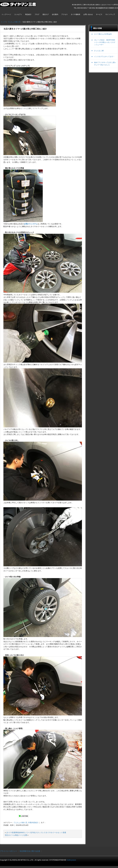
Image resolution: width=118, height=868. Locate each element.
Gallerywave (71, 860)
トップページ (6, 14)
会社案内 (55, 14)
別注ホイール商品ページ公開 (16, 835)
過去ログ (46, 14)
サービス (99, 14)
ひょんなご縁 (99, 51)
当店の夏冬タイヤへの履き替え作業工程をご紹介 (25, 29)
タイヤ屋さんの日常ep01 (103, 34)
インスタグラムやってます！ (104, 57)
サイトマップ (110, 14)
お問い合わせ (88, 14)
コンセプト (18, 14)
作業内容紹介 (33, 823)
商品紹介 (28, 14)
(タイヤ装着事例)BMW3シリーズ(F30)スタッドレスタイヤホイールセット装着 (36, 833)
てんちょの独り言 (20, 823)
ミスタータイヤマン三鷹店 (18, 5)
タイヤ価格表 (76, 14)
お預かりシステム (31, 224)
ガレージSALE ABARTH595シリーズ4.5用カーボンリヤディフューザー (105, 42)
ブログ (37, 14)
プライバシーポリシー (9, 851)
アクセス (65, 14)
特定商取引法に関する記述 (30, 851)
